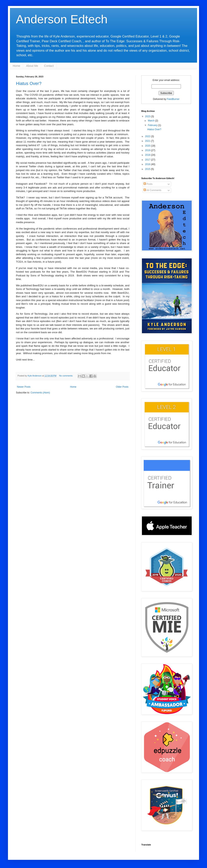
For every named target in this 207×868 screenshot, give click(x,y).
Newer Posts (24, 387)
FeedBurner (173, 99)
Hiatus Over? (29, 83)
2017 (148, 160)
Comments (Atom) (40, 393)
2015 (148, 169)
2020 (148, 146)
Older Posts (122, 387)
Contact (49, 66)
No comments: (66, 376)
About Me (32, 66)
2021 (148, 141)
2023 (148, 116)
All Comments (152, 190)
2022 (148, 136)
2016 (148, 164)
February (153, 125)
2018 (148, 155)
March (152, 121)
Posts (148, 184)
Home (16, 66)
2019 (148, 150)
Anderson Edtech (62, 19)
